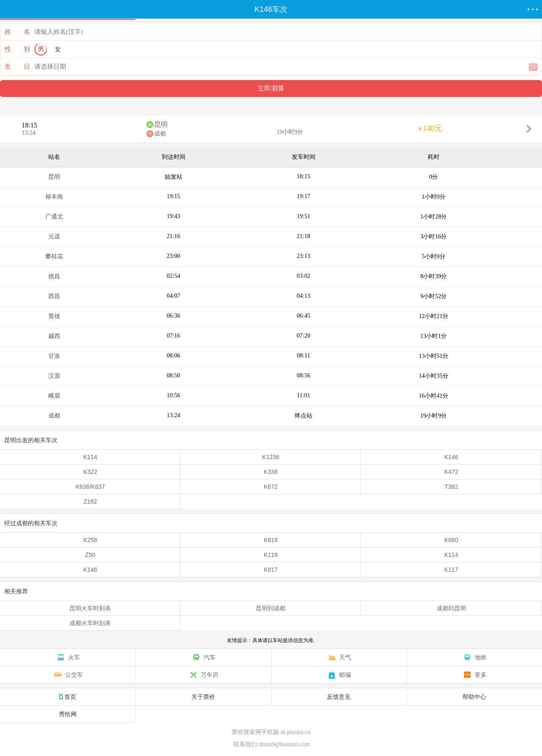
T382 (451, 487)
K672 (271, 487)
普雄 (54, 316)
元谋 (54, 237)
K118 (271, 555)
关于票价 (203, 697)
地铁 (474, 657)
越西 (54, 336)
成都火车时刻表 (90, 623)
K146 (451, 457)
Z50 (90, 555)
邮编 (339, 675)
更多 (474, 675)
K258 (90, 540)
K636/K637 (90, 487)
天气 (339, 657)
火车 (68, 657)
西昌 (54, 296)
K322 (90, 472)
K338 (271, 472)
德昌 (54, 276)
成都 (160, 134)
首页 (68, 697)
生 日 (17, 66)
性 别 (17, 49)
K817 (271, 570)
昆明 (161, 124)
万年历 (203, 675)
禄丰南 (54, 197)
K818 (271, 540)
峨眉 (54, 396)
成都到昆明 (451, 608)
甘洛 (54, 356)
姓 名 (17, 32)
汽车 (203, 657)
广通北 (54, 217)
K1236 (271, 457)
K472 (451, 472)
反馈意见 (339, 697)
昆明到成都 (271, 608)
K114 (90, 457)
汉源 (54, 376)
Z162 (90, 501)
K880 (451, 540)
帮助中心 (474, 697)
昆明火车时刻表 (90, 608)
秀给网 (68, 714)
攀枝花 (54, 256)
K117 (451, 570)
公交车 (68, 675)
